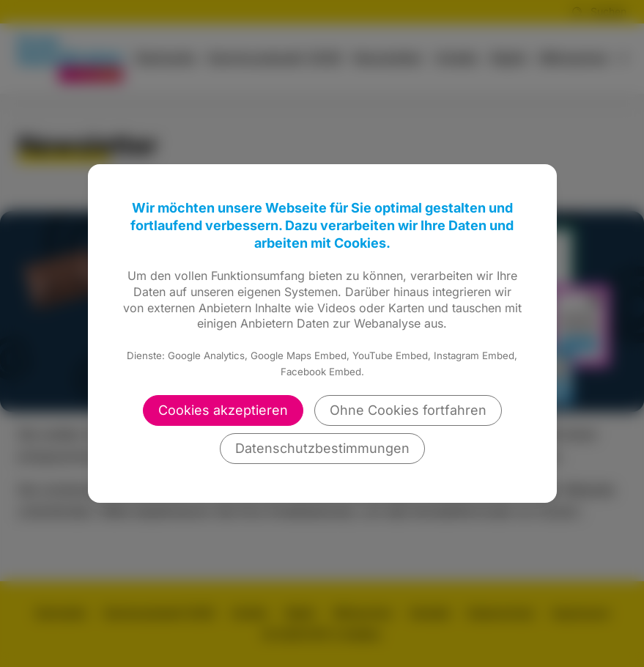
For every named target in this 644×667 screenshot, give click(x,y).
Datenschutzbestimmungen (322, 448)
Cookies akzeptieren (223, 410)
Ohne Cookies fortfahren (408, 410)
